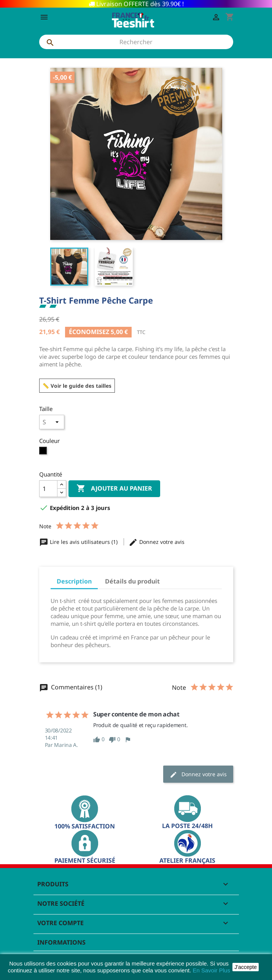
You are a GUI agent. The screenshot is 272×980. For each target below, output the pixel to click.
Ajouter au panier (114, 489)
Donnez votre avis (157, 542)
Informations (61, 942)
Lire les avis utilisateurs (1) (79, 542)
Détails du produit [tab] (132, 581)
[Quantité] (48, 489)
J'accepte (246, 967)
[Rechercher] (136, 42)
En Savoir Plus (212, 970)
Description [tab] (74, 581)
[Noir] (44, 452)
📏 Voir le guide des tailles (77, 386)
